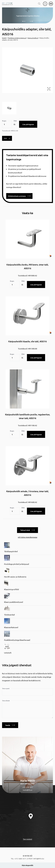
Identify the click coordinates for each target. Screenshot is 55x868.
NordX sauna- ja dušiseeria (15, 577)
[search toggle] (39, 4)
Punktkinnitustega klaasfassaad (17, 640)
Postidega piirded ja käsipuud (17, 38)
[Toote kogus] (7, 124)
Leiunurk (8, 653)
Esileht (4, 38)
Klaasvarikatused (11, 627)
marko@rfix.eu (28, 790)
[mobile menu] (51, 4)
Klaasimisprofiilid (12, 589)
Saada (10, 725)
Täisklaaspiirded (11, 551)
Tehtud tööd (27, 530)
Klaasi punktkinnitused (14, 602)
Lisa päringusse (28, 124)
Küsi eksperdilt (28, 865)
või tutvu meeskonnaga (27, 537)
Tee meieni (27, 839)
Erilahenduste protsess (19, 196)
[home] (7, 4)
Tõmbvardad (9, 615)
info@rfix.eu (39, 859)
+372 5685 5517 (28, 787)
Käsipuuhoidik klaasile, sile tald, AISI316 (27, 341)
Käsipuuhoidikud (33, 38)
